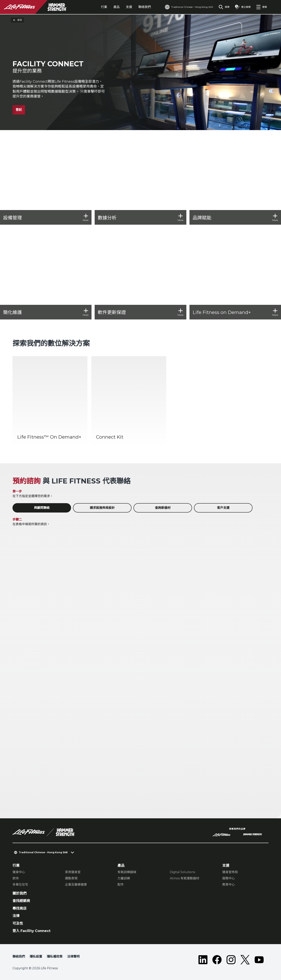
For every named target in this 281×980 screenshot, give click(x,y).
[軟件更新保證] (140, 274)
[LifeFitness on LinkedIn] (203, 960)
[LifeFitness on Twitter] (245, 960)
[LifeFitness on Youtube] (259, 960)
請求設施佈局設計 (102, 508)
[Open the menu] (261, 7)
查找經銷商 (21, 901)
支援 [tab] (129, 7)
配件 (121, 885)
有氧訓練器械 (127, 872)
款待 (16, 878)
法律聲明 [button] (73, 956)
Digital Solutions (182, 872)
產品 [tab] (116, 7)
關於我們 (20, 893)
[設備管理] (46, 179)
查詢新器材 (163, 508)
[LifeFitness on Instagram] (231, 960)
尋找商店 (20, 908)
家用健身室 (73, 872)
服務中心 (229, 878)
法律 (16, 916)
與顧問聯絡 (42, 508)
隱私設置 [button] (36, 956)
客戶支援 (223, 508)
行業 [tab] (104, 7)
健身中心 (19, 872)
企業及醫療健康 (76, 885)
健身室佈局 (230, 872)
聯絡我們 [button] (19, 956)
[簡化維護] (46, 274)
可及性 (18, 923)
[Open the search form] (224, 7)
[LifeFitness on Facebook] (217, 960)
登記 (19, 110)
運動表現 (71, 878)
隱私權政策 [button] (55, 956)
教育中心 (229, 885)
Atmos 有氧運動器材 (185, 878)
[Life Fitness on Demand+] (235, 274)
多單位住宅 (20, 885)
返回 (17, 20)
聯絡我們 (145, 7)
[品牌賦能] (235, 179)
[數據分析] (140, 179)
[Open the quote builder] (243, 7)
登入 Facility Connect (32, 931)
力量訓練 (124, 878)
